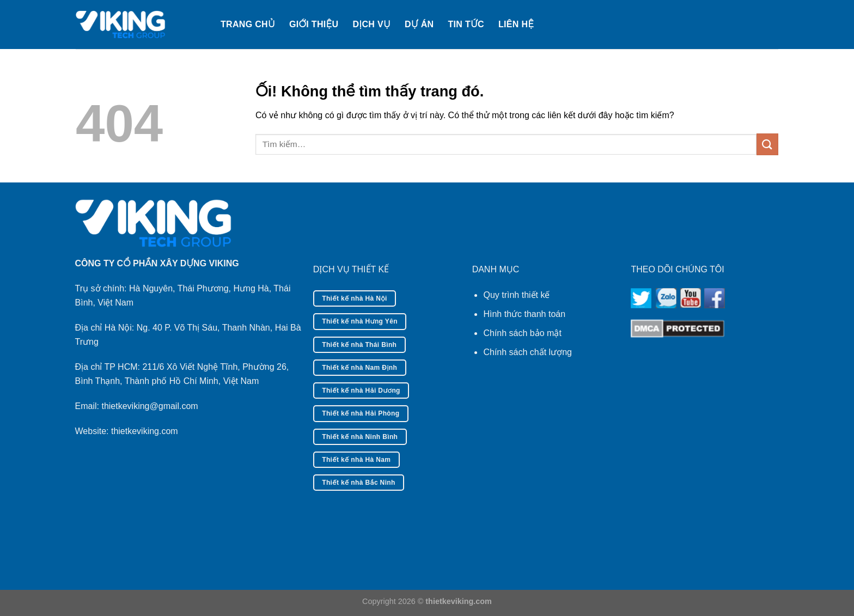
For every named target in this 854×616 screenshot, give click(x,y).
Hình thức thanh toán (524, 314)
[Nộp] (767, 144)
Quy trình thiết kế (516, 295)
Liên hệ (516, 24)
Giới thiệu (314, 24)
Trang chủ (248, 24)
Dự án (419, 24)
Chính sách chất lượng (527, 352)
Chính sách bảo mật (522, 333)
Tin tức (466, 24)
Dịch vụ (371, 24)
